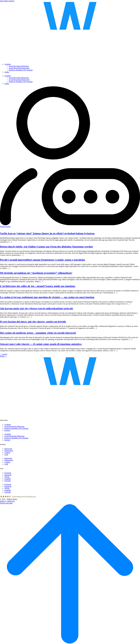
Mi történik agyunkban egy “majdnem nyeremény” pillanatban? (36, 273)
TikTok (7, 477)
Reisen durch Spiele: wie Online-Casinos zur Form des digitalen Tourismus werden (46, 247)
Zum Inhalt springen (7, 1)
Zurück (4, 354)
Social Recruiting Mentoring (19, 66)
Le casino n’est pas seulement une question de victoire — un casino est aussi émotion (47, 297)
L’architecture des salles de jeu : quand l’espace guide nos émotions (38, 286)
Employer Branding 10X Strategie (21, 70)
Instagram (8, 475)
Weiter (3, 356)
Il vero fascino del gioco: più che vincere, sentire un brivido (33, 322)
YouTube (8, 481)
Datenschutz (9, 451)
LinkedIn (8, 479)
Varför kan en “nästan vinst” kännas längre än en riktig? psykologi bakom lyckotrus (47, 233)
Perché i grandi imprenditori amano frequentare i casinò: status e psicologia (42, 260)
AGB (6, 455)
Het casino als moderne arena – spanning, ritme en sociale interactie (38, 333)
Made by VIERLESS (7, 501)
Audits (7, 72)
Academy (8, 64)
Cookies (7, 453)
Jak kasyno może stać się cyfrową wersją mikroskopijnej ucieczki (36, 308)
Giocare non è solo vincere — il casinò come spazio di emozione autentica (41, 344)
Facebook (8, 473)
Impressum (8, 449)
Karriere (7, 430)
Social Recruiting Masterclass (19, 68)
